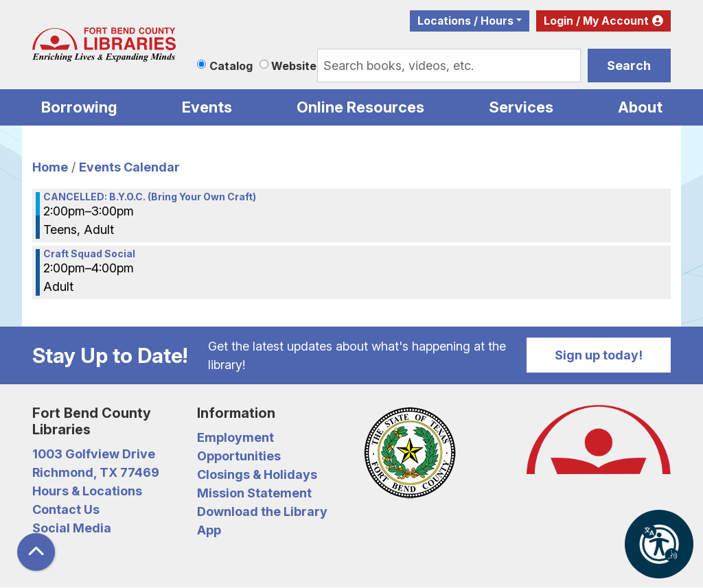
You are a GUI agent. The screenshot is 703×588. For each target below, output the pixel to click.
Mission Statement (254, 493)
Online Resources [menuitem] (360, 107)
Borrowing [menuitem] (79, 107)
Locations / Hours (465, 21)
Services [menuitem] (521, 107)
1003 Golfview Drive (94, 454)
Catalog (231, 66)
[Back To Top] (36, 552)
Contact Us (66, 509)
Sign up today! (599, 355)
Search (629, 66)
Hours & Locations (87, 491)
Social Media (72, 528)
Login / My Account (596, 21)
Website (294, 66)
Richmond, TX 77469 (96, 472)
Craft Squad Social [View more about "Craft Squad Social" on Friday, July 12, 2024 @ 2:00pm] (89, 254)
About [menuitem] (640, 107)
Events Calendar (129, 167)
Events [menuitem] (207, 107)
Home (50, 167)
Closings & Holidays (257, 474)
